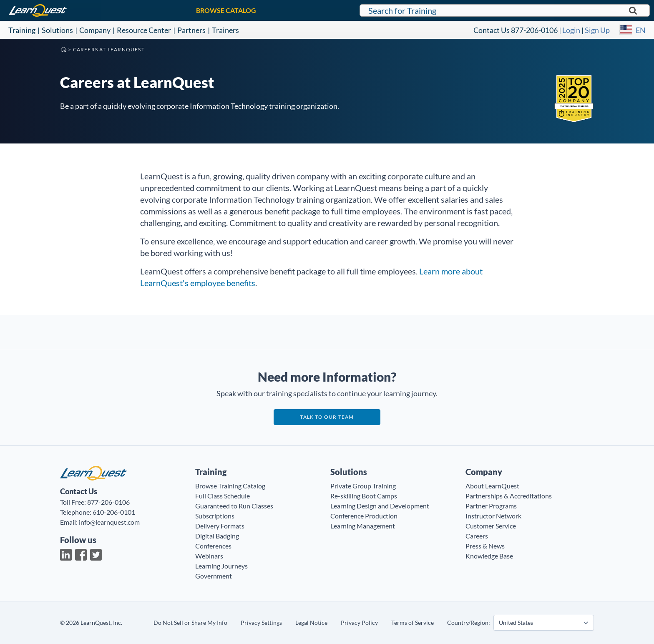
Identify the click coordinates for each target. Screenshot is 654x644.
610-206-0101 (114, 512)
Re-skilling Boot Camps (364, 496)
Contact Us (492, 30)
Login (571, 30)
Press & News (485, 546)
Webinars (209, 556)
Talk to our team (327, 417)
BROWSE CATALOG (226, 10)
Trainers (225, 30)
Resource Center (144, 30)
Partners (191, 30)
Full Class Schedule (223, 496)
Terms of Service (413, 623)
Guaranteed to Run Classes (234, 506)
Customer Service (491, 526)
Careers (477, 536)
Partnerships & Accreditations (509, 496)
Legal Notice (311, 623)
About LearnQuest (492, 486)
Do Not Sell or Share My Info (190, 623)
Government (214, 576)
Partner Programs (491, 506)
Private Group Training (363, 486)
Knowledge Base (489, 556)
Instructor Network (493, 516)
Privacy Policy (359, 623)
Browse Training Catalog (230, 486)
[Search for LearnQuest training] (505, 10)
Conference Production (364, 516)
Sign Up (597, 30)
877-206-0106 (534, 30)
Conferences (213, 546)
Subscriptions (215, 516)
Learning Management (363, 526)
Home (63, 49)
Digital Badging (217, 536)
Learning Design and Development (380, 506)
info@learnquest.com (109, 522)
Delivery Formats (220, 526)
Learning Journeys (221, 566)
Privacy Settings (261, 623)
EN (641, 30)
